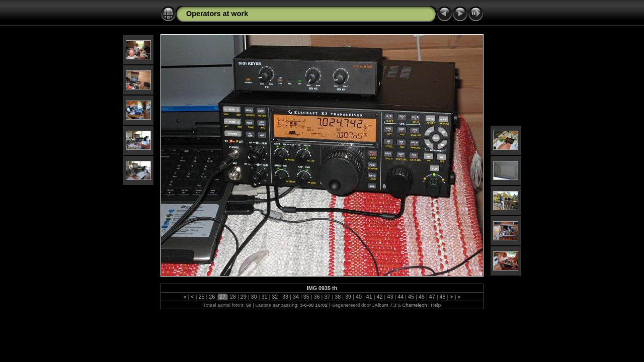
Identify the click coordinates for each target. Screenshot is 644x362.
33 (285, 297)
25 (201, 297)
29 (244, 297)
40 (359, 297)
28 (233, 297)
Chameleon (415, 305)
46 (422, 297)
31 (264, 297)
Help (436, 305)
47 (432, 297)
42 (380, 297)
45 (411, 297)
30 (254, 297)
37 (327, 297)
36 (317, 297)
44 (400, 297)
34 (296, 297)
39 (348, 297)
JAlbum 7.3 (384, 305)
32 (275, 297)
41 (369, 297)
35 (306, 297)
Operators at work (217, 14)
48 (443, 297)
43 (390, 297)
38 (338, 297)
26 (212, 297)
